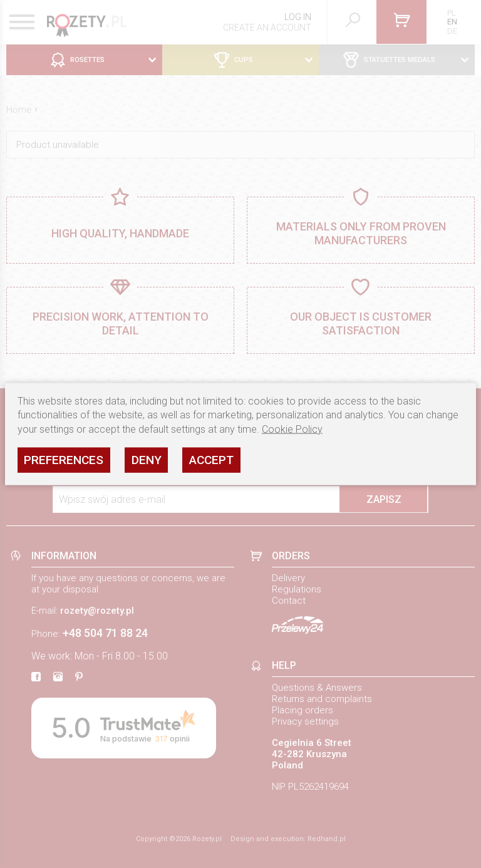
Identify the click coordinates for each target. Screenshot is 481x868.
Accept (211, 459)
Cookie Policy (292, 429)
